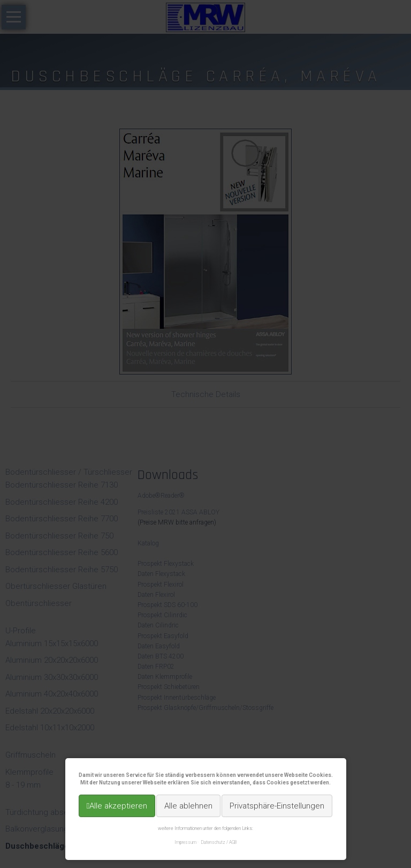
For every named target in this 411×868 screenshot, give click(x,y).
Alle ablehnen (188, 806)
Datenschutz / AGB (219, 842)
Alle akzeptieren (118, 806)
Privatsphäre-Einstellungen (277, 806)
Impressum (185, 842)
